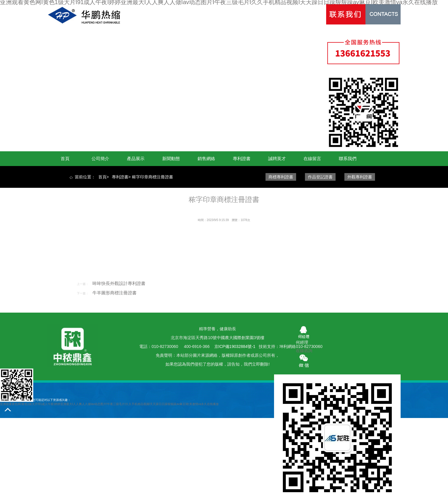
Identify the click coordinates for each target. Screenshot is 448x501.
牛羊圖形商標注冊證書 (115, 293)
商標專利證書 (281, 177)
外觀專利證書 (360, 177)
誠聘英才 (277, 159)
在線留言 (312, 159)
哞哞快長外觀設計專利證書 (119, 283)
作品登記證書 (320, 177)
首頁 (65, 159)
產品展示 (136, 159)
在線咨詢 (304, 351)
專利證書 (242, 159)
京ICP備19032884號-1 (235, 346)
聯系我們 (348, 159)
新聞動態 (171, 159)
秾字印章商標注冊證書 (152, 177)
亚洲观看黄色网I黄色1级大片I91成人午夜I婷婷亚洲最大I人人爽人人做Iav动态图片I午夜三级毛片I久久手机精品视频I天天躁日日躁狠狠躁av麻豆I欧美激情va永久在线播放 (109, 404)
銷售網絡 (206, 159)
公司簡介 (100, 159)
